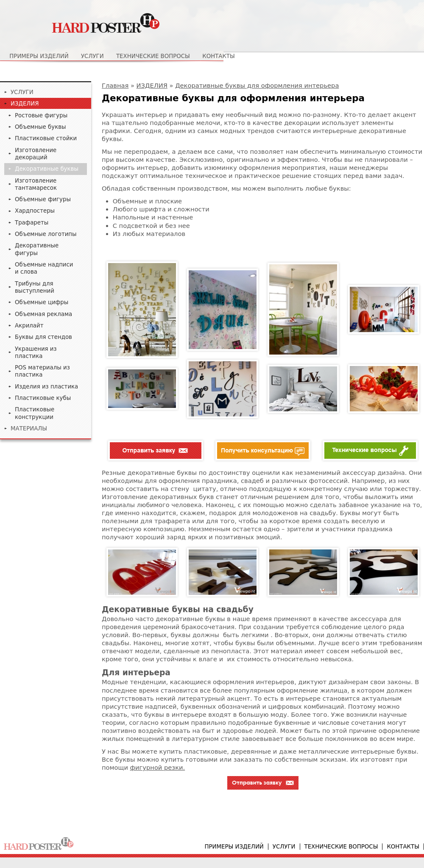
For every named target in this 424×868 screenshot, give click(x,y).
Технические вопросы (153, 56)
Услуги (92, 56)
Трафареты (32, 223)
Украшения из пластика (36, 352)
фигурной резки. (158, 767)
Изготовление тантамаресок (36, 184)
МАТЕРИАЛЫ (29, 428)
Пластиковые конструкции (35, 413)
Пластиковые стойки (46, 138)
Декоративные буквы (47, 169)
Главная (115, 85)
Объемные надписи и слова (44, 268)
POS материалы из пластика (42, 371)
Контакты (219, 56)
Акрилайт (29, 326)
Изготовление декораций (36, 154)
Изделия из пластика (46, 387)
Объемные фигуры (43, 199)
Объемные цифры (42, 302)
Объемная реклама (43, 314)
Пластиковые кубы (43, 398)
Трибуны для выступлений (35, 287)
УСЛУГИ (22, 92)
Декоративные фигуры (37, 249)
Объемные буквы (40, 127)
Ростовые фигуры (41, 115)
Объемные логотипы (46, 234)
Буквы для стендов (43, 337)
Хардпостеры (35, 211)
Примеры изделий (39, 56)
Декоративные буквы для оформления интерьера (257, 85)
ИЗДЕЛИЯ (152, 85)
